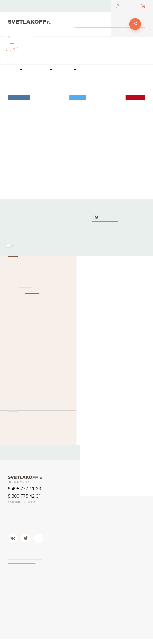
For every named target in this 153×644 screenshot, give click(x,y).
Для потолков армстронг (99, 509)
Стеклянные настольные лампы (71, 585)
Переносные (98, 515)
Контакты (46, 6)
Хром (93, 545)
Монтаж (20, 246)
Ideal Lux (24, 286)
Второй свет (71, 536)
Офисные (69, 569)
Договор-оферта (19, 559)
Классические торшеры (99, 591)
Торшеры (96, 560)
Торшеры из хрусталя (98, 607)
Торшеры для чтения (99, 570)
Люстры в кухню (73, 532)
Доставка (98, 6)
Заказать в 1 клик (108, 229)
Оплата (83, 6)
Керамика (123, 502)
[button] (14, 640)
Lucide (121, 583)
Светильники (99, 494)
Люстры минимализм (71, 504)
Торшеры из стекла (98, 616)
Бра (119, 494)
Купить (106, 218)
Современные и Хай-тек (101, 599)
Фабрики (123, 560)
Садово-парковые (102, 520)
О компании (65, 6)
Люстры (68, 494)
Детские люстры (73, 527)
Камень (122, 507)
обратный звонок (18, 9)
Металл (95, 540)
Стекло (122, 522)
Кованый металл (128, 527)
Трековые (97, 502)
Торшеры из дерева (98, 583)
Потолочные (71, 542)
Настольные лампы (71, 562)
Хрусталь (123, 532)
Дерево (122, 517)
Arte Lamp (123, 578)
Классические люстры (72, 512)
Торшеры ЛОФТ (100, 577)
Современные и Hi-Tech (73, 594)
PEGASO (31, 292)
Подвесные (70, 546)
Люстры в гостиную (69, 520)
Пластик (122, 512)
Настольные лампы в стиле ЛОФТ (72, 604)
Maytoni (122, 569)
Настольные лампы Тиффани (73, 575)
